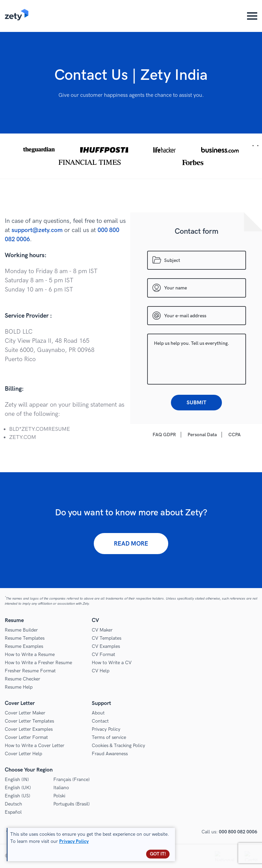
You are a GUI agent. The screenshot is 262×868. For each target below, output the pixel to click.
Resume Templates (25, 638)
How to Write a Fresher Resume (38, 663)
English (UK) (18, 788)
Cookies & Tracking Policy (118, 746)
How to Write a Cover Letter (34, 746)
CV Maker (102, 630)
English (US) (18, 796)
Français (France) (72, 780)
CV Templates (107, 638)
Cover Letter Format (26, 737)
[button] (131, 156)
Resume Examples (24, 646)
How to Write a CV (112, 663)
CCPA (234, 435)
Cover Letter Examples (29, 729)
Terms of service (109, 737)
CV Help (101, 671)
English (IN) (17, 780)
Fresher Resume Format (30, 671)
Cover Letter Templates (29, 721)
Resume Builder (21, 630)
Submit (196, 403)
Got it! (158, 854)
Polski (59, 796)
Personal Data (202, 435)
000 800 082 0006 (238, 832)
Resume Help (19, 687)
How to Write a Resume (30, 654)
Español (13, 812)
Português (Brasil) (72, 804)
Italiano (61, 788)
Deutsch (13, 804)
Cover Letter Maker (25, 713)
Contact (100, 721)
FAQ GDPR (164, 435)
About (98, 713)
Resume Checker (22, 679)
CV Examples (106, 646)
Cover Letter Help (23, 754)
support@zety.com (37, 230)
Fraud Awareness (110, 754)
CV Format (103, 654)
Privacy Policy (106, 729)
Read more (131, 544)
